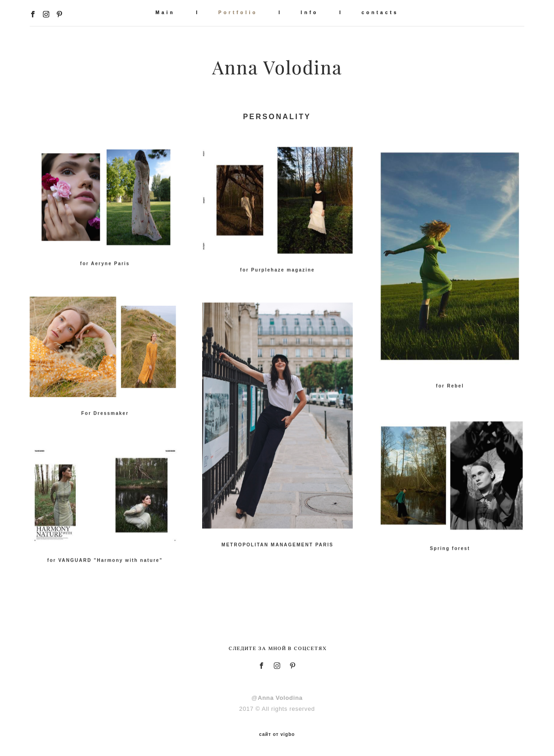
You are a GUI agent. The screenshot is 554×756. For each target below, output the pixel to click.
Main (165, 13)
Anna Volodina (277, 68)
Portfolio (238, 13)
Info (309, 13)
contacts (380, 13)
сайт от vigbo (277, 735)
